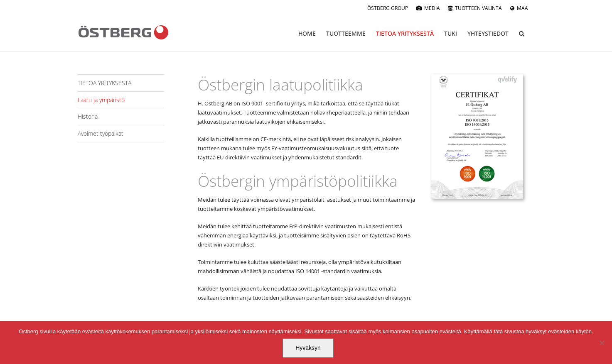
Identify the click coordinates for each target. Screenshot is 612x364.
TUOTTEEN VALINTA (478, 8)
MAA (522, 8)
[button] (522, 34)
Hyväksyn (308, 348)
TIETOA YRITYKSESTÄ (104, 83)
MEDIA (432, 8)
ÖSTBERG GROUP (388, 8)
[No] (602, 343)
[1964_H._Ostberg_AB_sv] (477, 77)
